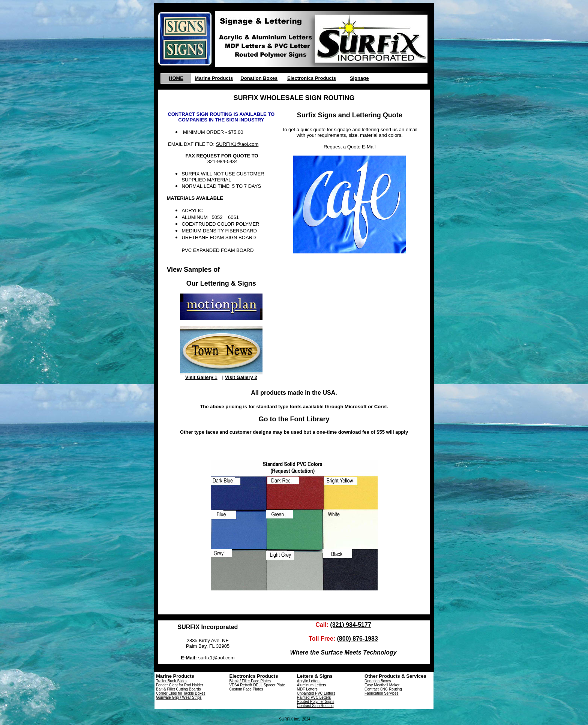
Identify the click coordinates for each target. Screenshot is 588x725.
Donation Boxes (259, 78)
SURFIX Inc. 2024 (295, 719)
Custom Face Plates (246, 689)
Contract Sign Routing (315, 706)
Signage (359, 78)
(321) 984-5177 (350, 625)
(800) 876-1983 (357, 639)
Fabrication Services (382, 693)
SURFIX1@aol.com (237, 144)
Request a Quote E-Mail (350, 147)
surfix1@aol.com (217, 658)
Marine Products (214, 78)
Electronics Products (312, 78)
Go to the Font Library (294, 419)
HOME (176, 78)
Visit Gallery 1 (201, 377)
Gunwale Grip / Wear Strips (179, 697)
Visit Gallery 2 (241, 377)
